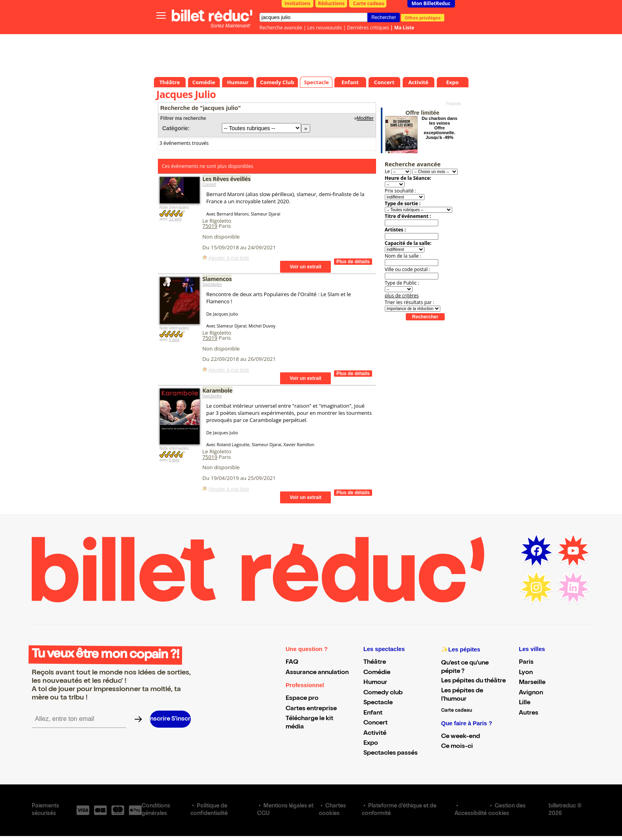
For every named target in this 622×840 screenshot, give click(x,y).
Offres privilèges (423, 17)
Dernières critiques (368, 28)
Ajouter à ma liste (229, 258)
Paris (526, 663)
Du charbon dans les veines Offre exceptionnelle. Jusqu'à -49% (440, 128)
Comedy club (383, 693)
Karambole (217, 390)
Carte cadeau (369, 3)
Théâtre (375, 663)
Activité (375, 734)
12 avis (175, 219)
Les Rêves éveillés (227, 179)
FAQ (292, 663)
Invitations (298, 3)
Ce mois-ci (457, 747)
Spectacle (378, 703)
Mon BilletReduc (431, 3)
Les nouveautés (325, 28)
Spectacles (212, 284)
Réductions (331, 3)
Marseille (532, 683)
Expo (371, 744)
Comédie (377, 673)
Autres (529, 713)
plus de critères (402, 296)
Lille (525, 703)
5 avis (174, 340)
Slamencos (217, 279)
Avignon (531, 693)
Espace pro (302, 699)
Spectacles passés (391, 753)
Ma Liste (404, 28)
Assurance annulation (317, 673)
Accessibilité (471, 814)
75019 (210, 226)
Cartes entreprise (311, 709)
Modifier (365, 118)
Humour (375, 683)
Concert (209, 184)
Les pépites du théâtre (473, 681)
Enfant (373, 713)
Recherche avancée (281, 28)
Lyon (526, 673)
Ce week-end (461, 737)
